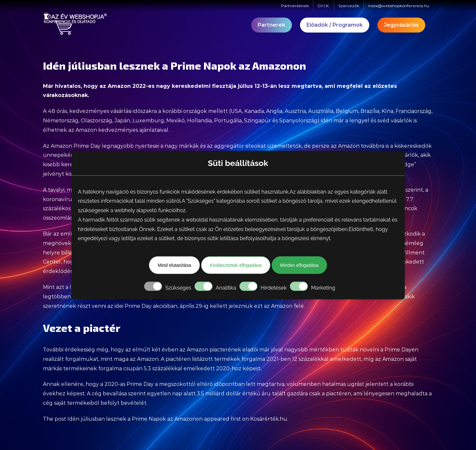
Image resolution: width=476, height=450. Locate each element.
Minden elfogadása (299, 265)
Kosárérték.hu (269, 419)
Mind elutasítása (174, 265)
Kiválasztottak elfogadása (236, 265)
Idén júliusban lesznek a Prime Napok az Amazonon (135, 419)
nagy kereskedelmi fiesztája (196, 86)
